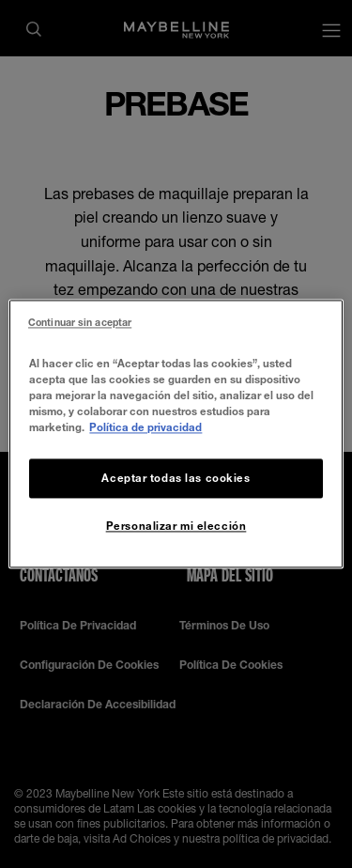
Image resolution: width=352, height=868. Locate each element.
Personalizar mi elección (176, 527)
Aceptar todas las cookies (176, 479)
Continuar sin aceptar (80, 322)
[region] (176, 434)
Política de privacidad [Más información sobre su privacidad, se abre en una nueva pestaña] (145, 428)
